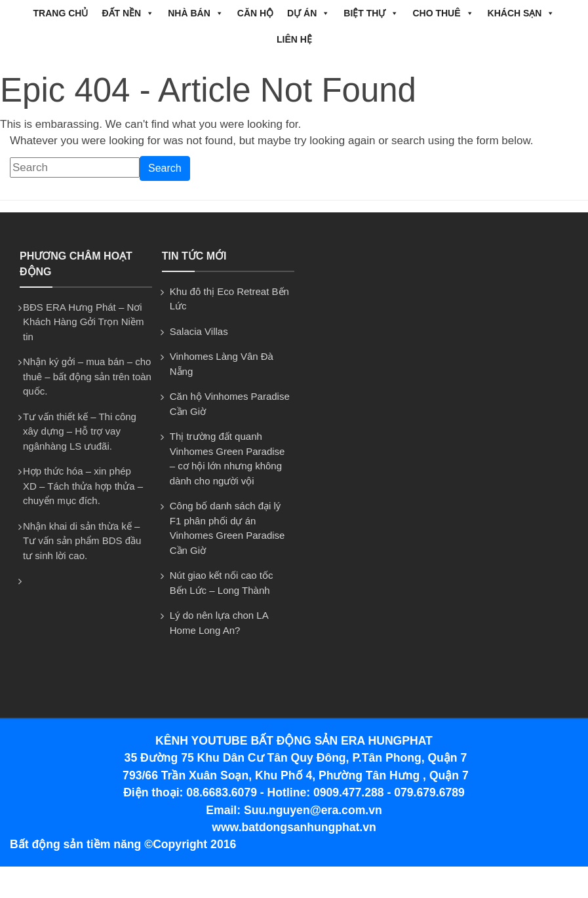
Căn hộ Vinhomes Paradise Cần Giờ (230, 404)
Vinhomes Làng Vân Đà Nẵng (222, 364)
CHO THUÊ (443, 13)
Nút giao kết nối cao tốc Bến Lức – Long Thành (222, 583)
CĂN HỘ (255, 13)
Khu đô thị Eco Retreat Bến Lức (229, 299)
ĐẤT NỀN (128, 13)
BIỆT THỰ (371, 13)
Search (165, 168)
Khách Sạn (521, 13)
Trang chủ (61, 13)
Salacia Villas (199, 331)
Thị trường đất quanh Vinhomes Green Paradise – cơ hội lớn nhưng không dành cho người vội (227, 459)
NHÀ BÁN (196, 13)
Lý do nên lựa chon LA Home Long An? (219, 623)
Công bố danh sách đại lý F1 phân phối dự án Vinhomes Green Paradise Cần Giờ (227, 528)
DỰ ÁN (308, 13)
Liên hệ (294, 39)
